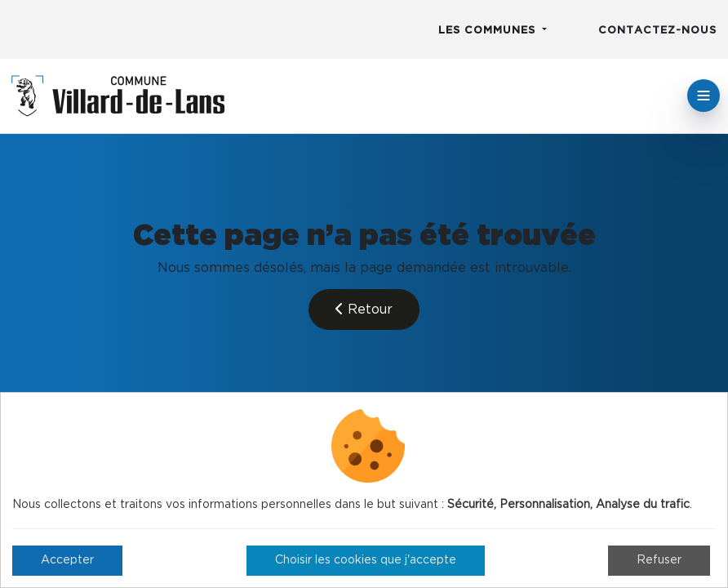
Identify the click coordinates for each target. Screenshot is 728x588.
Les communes (489, 31)
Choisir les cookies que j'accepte (366, 560)
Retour (364, 309)
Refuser (659, 560)
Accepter (67, 560)
